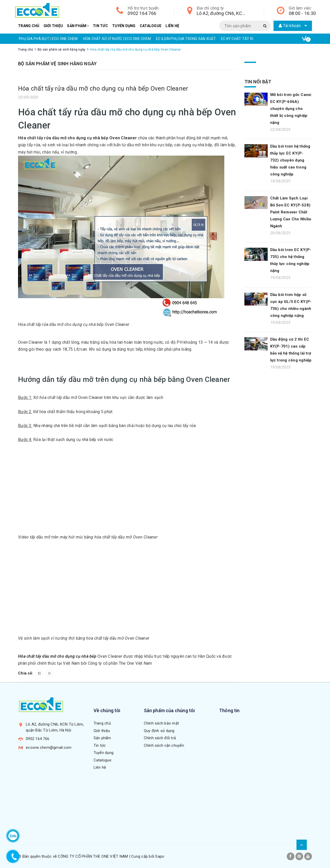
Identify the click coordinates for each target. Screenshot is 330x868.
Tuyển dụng (124, 26)
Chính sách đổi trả (160, 738)
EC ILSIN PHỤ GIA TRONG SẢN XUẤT (186, 39)
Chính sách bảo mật (162, 723)
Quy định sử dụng (159, 731)
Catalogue (151, 26)
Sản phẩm (78, 26)
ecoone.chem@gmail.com (49, 748)
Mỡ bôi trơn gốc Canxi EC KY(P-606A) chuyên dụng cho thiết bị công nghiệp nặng (291, 109)
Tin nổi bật (258, 82)
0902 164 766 (142, 13)
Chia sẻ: (26, 673)
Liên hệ (172, 26)
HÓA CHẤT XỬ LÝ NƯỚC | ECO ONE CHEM (117, 39)
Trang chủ (29, 26)
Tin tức (100, 26)
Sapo (160, 856)
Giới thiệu (53, 26)
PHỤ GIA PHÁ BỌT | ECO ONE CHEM (48, 39)
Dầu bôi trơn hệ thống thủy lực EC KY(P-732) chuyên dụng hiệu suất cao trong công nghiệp (290, 160)
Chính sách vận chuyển (164, 745)
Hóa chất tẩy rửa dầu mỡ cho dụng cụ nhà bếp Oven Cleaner (103, 89)
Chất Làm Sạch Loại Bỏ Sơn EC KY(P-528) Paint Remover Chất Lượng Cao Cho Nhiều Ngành (291, 212)
